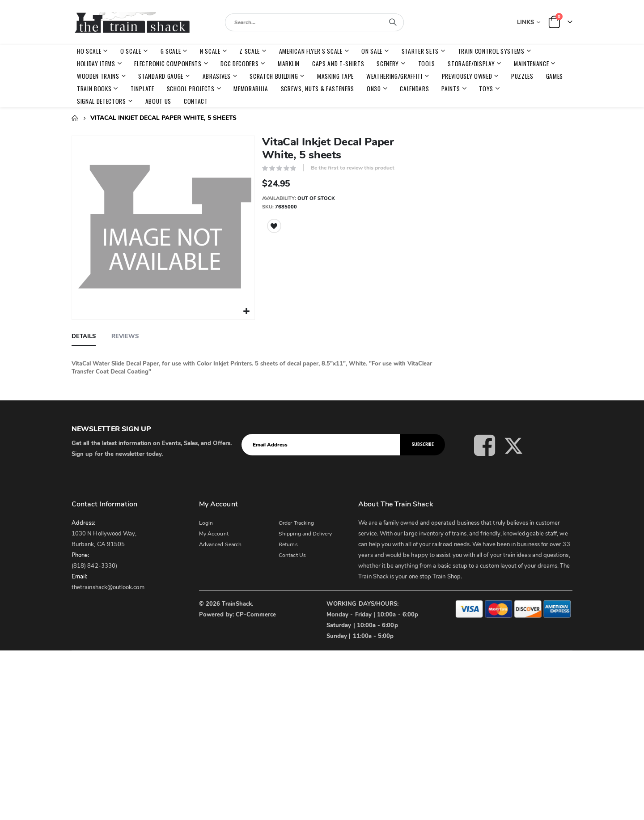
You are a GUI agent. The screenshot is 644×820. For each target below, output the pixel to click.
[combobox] (314, 22)
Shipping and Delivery (305, 532)
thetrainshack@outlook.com (108, 586)
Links (525, 22)
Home (75, 118)
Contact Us (292, 554)
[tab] (84, 336)
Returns (288, 543)
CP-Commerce (256, 613)
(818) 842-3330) (94, 565)
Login (206, 522)
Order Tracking (296, 522)
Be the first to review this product (353, 168)
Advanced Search (220, 543)
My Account (214, 532)
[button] (246, 310)
